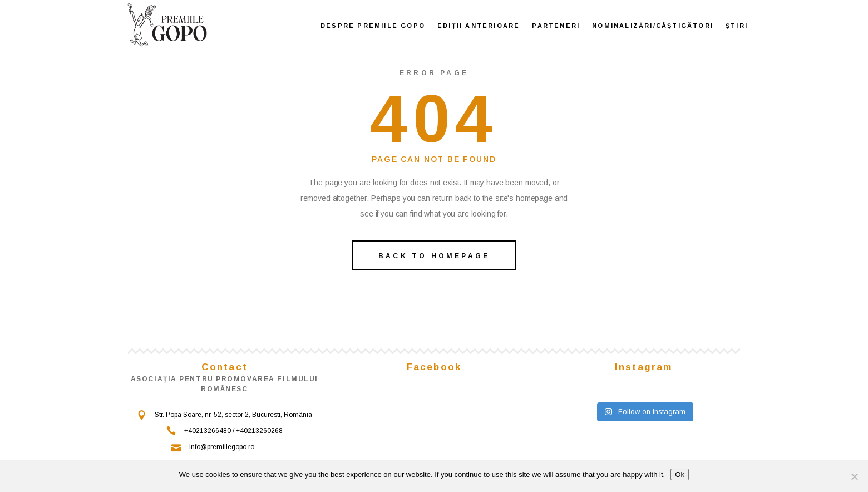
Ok (680, 474)
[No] (854, 476)
